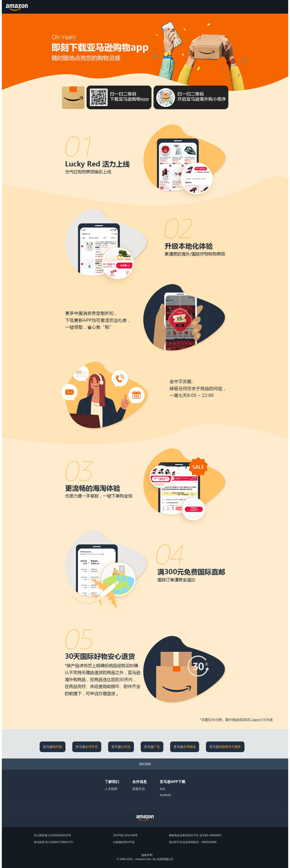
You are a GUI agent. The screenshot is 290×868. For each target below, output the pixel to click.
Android (165, 795)
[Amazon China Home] (145, 818)
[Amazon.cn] (17, 7)
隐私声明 (147, 855)
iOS (162, 789)
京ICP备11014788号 (125, 835)
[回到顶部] (145, 764)
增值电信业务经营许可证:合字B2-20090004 (195, 835)
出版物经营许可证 (124, 842)
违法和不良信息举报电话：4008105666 (193, 842)
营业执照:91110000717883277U (53, 842)
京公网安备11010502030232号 (52, 835)
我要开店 (139, 789)
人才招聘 (111, 789)
